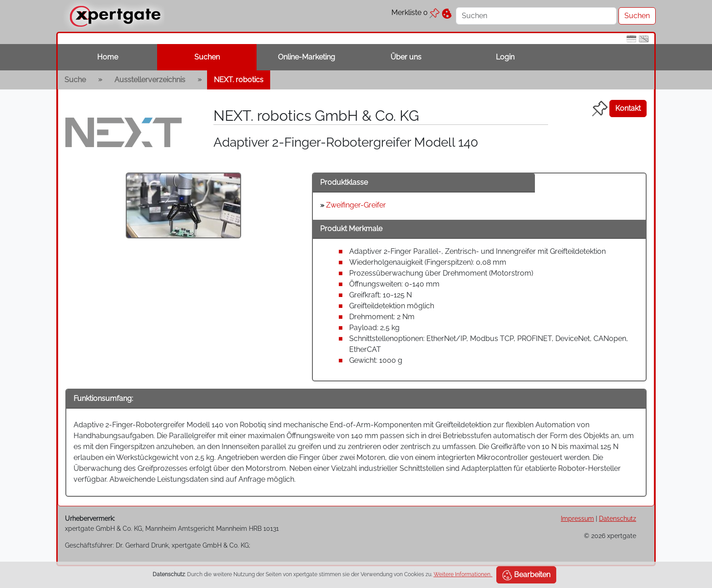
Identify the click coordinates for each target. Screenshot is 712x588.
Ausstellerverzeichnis (150, 80)
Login (505, 57)
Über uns (406, 57)
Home (108, 57)
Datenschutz (618, 518)
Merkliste (415, 12)
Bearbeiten (526, 575)
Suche (75, 80)
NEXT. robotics (239, 80)
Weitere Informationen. (463, 574)
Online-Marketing (307, 57)
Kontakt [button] (628, 108)
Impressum (577, 518)
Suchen (207, 57)
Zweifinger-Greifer (356, 205)
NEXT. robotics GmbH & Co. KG (316, 116)
